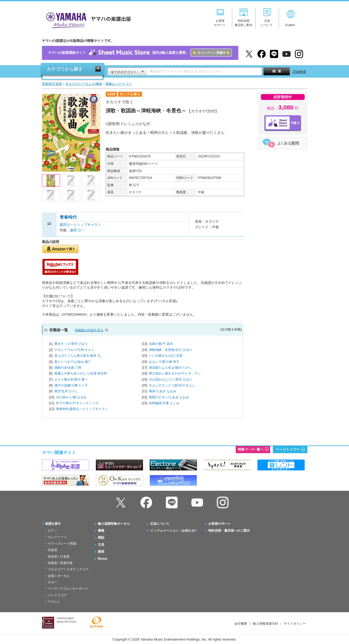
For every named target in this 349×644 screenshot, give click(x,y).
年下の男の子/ (77, 403)
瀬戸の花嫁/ (71, 385)
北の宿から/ (71, 397)
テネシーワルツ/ (74, 350)
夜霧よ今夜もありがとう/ (81, 373)
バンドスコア (57, 595)
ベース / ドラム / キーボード (68, 589)
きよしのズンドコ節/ (172, 385)
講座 (101, 552)
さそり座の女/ (71, 380)
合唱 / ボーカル (59, 576)
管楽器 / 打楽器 (59, 557)
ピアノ (53, 531)
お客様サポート (219, 524)
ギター (53, 582)
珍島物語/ (164, 403)
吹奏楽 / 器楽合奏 (60, 563)
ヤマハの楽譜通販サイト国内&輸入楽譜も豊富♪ (140, 53)
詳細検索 (299, 72)
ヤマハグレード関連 (62, 544)
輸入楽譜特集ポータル (114, 524)
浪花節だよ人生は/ (171, 368)
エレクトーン (57, 537)
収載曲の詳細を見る (89, 330)
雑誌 (101, 537)
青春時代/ (82, 409)
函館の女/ (68, 368)
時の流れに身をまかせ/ (175, 373)
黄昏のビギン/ (169, 397)
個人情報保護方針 (265, 624)
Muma (103, 559)
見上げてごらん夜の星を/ (78, 356)
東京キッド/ (71, 344)
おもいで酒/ (164, 362)
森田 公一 (77, 230)
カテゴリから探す (65, 69)
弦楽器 (53, 550)
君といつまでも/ (73, 362)
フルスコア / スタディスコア (68, 569)
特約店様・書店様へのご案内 (229, 531)
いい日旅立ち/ (166, 356)
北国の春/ (161, 344)
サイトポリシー (295, 624)
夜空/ (66, 391)
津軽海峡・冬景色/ (171, 350)
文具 (101, 545)
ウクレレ (54, 602)
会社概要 (241, 624)
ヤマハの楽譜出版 (87, 19)
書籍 (101, 531)
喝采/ (163, 391)
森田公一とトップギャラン (80, 225)
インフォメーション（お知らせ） (174, 531)
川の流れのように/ (171, 380)
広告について (160, 524)
